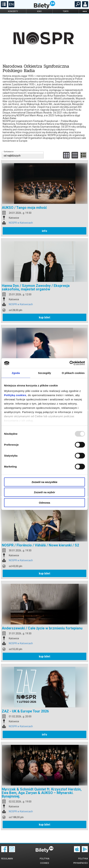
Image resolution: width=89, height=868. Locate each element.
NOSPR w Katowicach (21, 223)
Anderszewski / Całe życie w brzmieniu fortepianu (42, 628)
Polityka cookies (44, 861)
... (85, 11)
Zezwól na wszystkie (44, 482)
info (44, 231)
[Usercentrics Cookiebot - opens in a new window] (69, 363)
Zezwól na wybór (44, 492)
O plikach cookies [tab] (73, 373)
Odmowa (44, 502)
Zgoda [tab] (16, 373)
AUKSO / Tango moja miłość (24, 208)
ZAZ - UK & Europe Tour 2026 (25, 711)
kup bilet (44, 317)
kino (39, 11)
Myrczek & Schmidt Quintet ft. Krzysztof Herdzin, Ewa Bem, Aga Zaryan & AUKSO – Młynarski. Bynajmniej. (42, 793)
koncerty (13, 11)
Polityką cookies (15, 395)
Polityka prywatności (81, 861)
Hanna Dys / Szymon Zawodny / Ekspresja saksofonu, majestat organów (36, 287)
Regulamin (7, 859)
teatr (66, 11)
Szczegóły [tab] (44, 373)
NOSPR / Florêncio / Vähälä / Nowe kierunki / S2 (40, 545)
